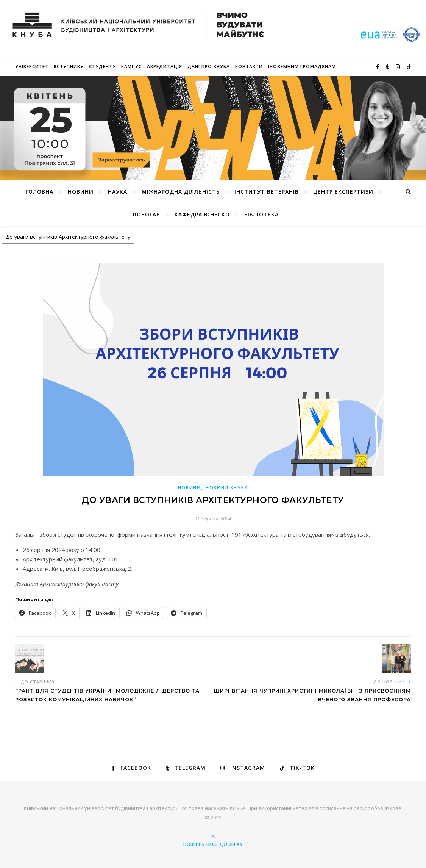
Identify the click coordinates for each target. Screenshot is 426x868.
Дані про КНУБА (209, 67)
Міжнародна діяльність (181, 192)
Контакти (249, 67)
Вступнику (69, 67)
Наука (118, 192)
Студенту (102, 67)
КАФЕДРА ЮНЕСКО (202, 214)
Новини (190, 488)
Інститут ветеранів (267, 192)
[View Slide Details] (213, 128)
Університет (32, 67)
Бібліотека (261, 214)
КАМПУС (131, 67)
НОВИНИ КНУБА (227, 488)
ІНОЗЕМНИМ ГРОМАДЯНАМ (302, 67)
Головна (39, 192)
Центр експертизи (343, 192)
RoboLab (147, 214)
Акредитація (165, 67)
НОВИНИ (81, 192)
